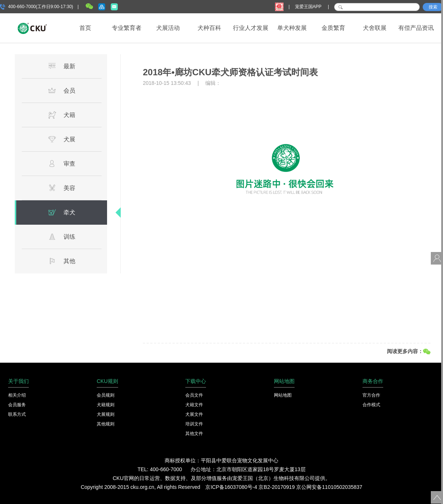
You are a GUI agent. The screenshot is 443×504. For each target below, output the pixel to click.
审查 (62, 163)
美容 (62, 188)
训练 (62, 237)
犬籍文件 (194, 405)
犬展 (62, 139)
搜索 (433, 7)
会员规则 (106, 395)
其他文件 (194, 434)
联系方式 (17, 414)
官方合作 (371, 395)
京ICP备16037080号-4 (231, 487)
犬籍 (62, 115)
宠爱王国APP (309, 7)
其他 (62, 261)
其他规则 (106, 424)
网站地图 (283, 395)
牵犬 (62, 212)
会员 (62, 90)
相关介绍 (17, 395)
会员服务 (17, 405)
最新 (62, 66)
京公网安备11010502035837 (329, 487)
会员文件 (194, 395)
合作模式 (371, 405)
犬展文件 (194, 414)
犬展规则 (106, 414)
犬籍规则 (106, 405)
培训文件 (194, 424)
